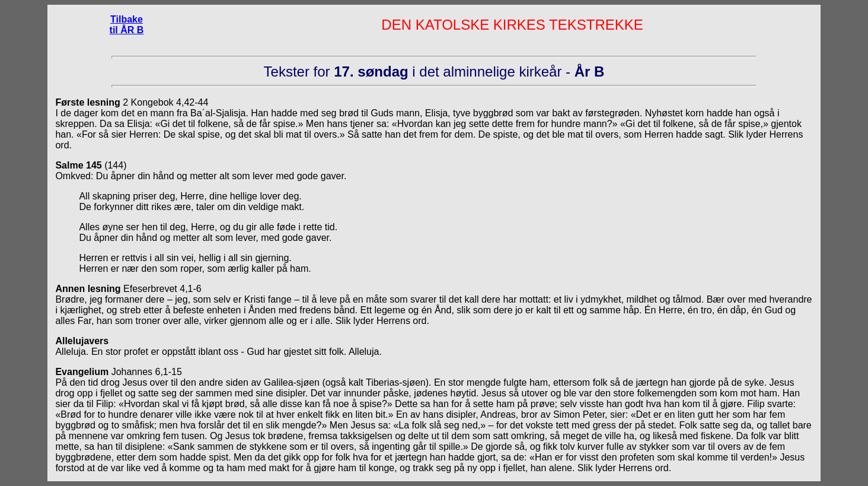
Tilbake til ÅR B (127, 25)
